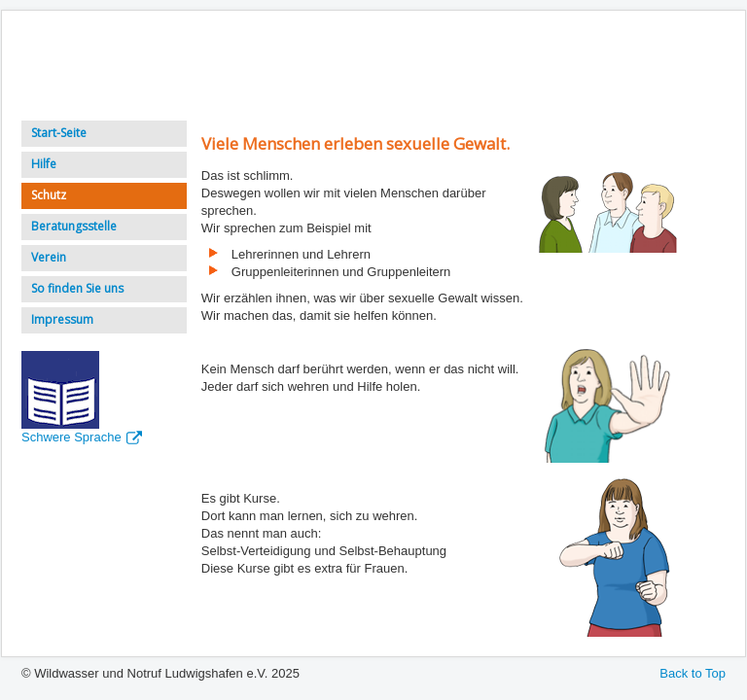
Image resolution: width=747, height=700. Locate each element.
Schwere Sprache (82, 437)
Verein (49, 257)
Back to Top (693, 673)
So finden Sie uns (77, 288)
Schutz (49, 195)
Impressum (62, 319)
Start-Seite (59, 133)
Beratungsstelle (74, 226)
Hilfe (44, 164)
